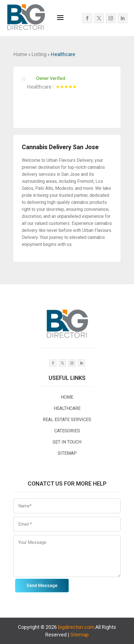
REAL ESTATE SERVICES (67, 420)
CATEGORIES (67, 431)
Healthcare (63, 54)
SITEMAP (67, 453)
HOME (67, 397)
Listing (39, 54)
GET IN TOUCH (67, 442)
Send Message (42, 586)
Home (20, 54)
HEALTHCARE (67, 408)
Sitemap (79, 635)
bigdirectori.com (76, 627)
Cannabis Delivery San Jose (60, 147)
